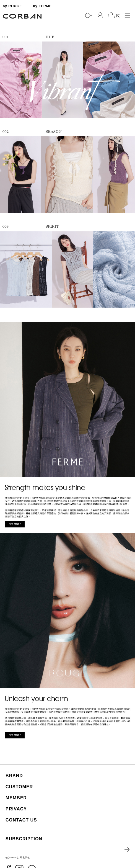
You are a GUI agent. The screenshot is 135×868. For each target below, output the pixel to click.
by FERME (42, 6)
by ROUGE (12, 6)
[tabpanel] (67, 22)
